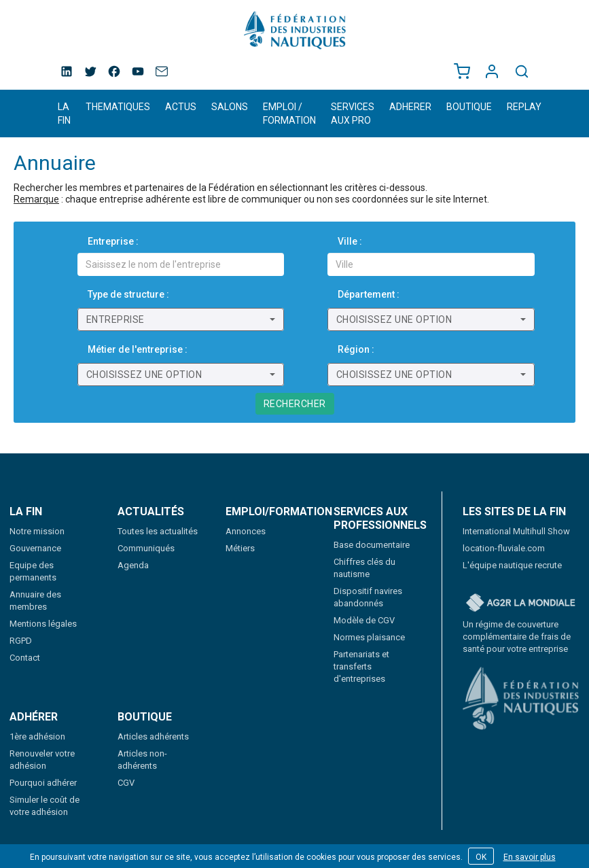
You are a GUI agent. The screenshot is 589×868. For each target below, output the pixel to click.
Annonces (246, 531)
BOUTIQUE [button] (469, 107)
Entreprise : (113, 241)
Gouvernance (35, 548)
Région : (356, 349)
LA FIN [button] (64, 114)
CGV (126, 783)
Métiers (240, 548)
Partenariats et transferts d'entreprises (361, 666)
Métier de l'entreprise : (138, 349)
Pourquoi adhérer (43, 783)
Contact (25, 658)
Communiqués (146, 548)
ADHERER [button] (410, 107)
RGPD (21, 641)
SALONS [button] (230, 107)
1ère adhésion (37, 736)
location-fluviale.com (504, 548)
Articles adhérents (153, 736)
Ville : (350, 241)
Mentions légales (43, 624)
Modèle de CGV (364, 620)
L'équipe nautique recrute (512, 565)
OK (481, 857)
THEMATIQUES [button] (118, 107)
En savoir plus (530, 857)
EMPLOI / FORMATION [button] (289, 114)
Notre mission (37, 531)
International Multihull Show (516, 531)
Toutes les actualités (158, 531)
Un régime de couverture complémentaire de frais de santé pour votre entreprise (517, 637)
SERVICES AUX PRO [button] (353, 114)
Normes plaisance (369, 637)
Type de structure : (128, 294)
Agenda (133, 565)
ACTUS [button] (181, 107)
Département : (369, 294)
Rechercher (295, 404)
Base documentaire (372, 545)
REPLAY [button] (524, 107)
